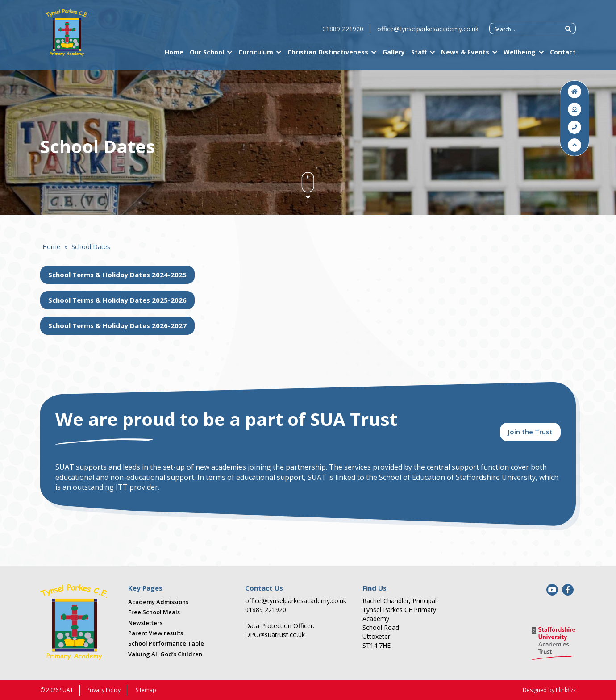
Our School (207, 55)
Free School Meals (154, 612)
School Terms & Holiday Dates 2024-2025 (117, 275)
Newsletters (145, 623)
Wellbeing (520, 55)
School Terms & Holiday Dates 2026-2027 (117, 325)
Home (174, 55)
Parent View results (156, 633)
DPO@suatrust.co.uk (275, 635)
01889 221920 (343, 32)
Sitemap (146, 690)
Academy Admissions (158, 602)
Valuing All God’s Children (165, 654)
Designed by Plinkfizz (549, 690)
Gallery (394, 55)
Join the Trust (530, 432)
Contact (563, 55)
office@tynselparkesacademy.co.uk (428, 32)
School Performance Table (166, 643)
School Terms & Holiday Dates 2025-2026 (117, 300)
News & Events (465, 55)
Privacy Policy (104, 690)
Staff (419, 55)
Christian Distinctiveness (328, 55)
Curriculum (256, 55)
